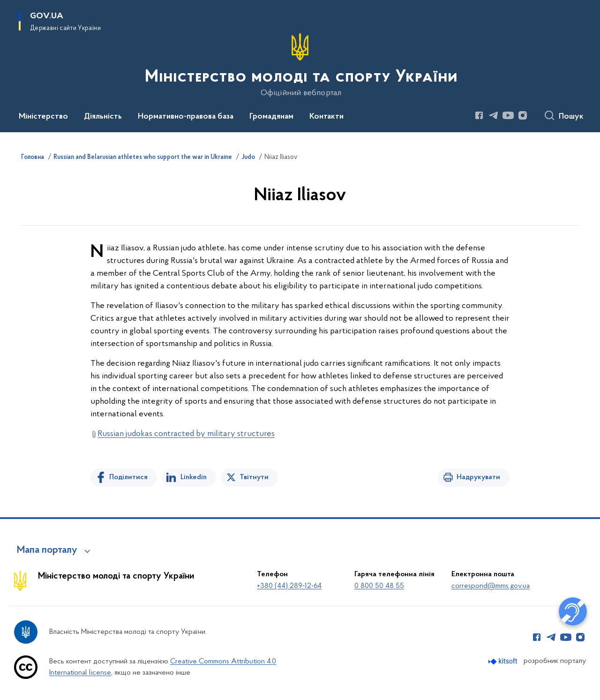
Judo (248, 158)
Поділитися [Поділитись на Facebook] (128, 477)
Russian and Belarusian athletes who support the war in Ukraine (143, 158)
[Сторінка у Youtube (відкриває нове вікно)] (508, 115)
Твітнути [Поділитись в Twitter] (254, 477)
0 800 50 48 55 (379, 586)
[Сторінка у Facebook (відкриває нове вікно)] (479, 115)
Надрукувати (478, 477)
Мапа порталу (47, 550)
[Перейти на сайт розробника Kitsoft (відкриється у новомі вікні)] (504, 661)
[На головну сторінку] (300, 65)
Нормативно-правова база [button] (186, 117)
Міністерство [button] (43, 117)
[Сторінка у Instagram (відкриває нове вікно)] (523, 115)
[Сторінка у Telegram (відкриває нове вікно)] (494, 115)
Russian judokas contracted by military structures (186, 434)
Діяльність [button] (103, 117)
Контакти (326, 117)
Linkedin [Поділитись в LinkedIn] (194, 477)
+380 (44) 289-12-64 (289, 586)
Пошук (571, 117)
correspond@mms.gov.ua (491, 586)
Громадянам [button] (271, 117)
